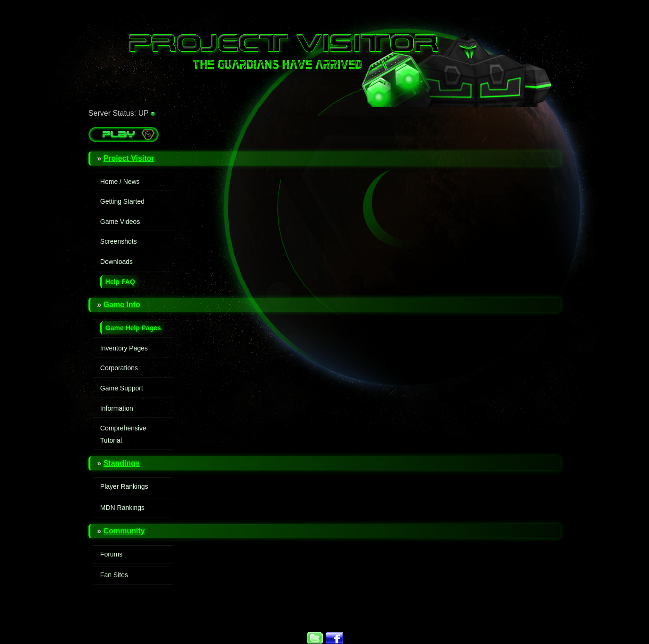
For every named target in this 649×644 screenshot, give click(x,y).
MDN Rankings (122, 508)
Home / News (120, 182)
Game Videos (120, 222)
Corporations (119, 368)
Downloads (116, 262)
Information (117, 408)
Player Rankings (124, 486)
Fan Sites (114, 575)
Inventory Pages (124, 348)
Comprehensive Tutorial (123, 434)
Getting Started (122, 201)
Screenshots (119, 241)
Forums (111, 554)
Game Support (122, 388)
